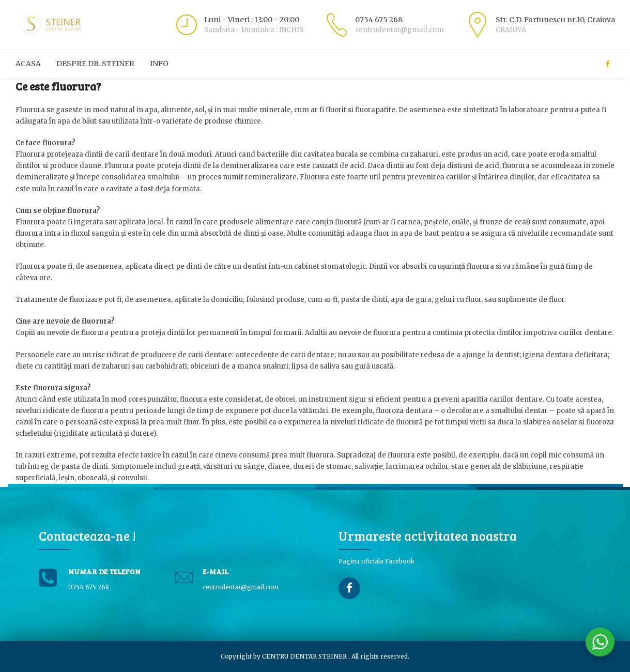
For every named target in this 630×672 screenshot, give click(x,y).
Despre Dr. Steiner (95, 64)
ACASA (28, 64)
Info (159, 64)
